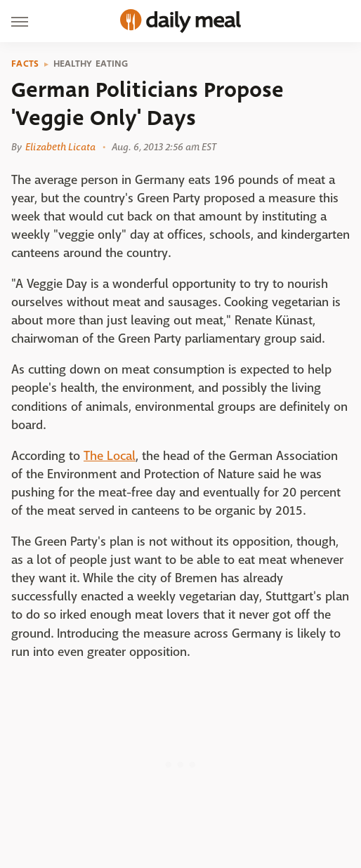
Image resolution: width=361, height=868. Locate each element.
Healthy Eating (91, 64)
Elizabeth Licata (60, 147)
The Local (110, 456)
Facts (25, 64)
